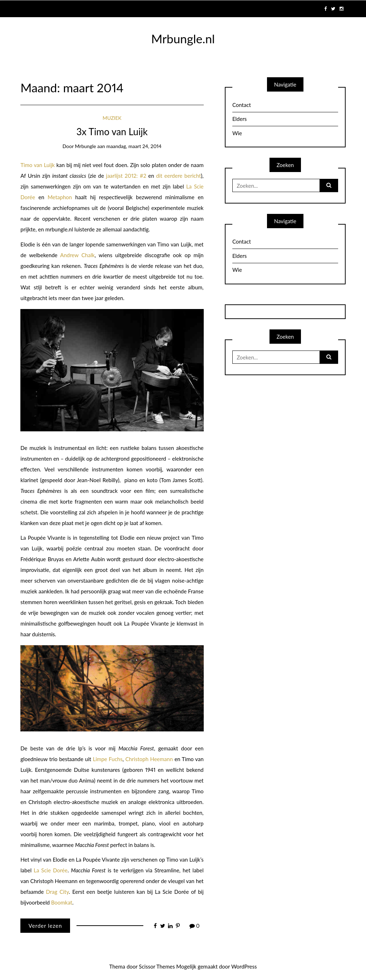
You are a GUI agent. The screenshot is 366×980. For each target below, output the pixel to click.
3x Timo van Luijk (112, 132)
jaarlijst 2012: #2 (126, 176)
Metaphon (60, 197)
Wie (237, 133)
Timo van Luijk (38, 165)
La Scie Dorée (51, 870)
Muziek (112, 118)
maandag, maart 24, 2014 (134, 146)
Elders (239, 119)
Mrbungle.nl (183, 39)
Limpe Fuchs (108, 759)
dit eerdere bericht (179, 176)
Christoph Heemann (149, 759)
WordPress (244, 966)
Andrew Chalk (77, 255)
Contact (242, 105)
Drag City (57, 892)
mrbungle (86, 146)
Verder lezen (45, 926)
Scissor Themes (157, 966)
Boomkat (62, 902)
